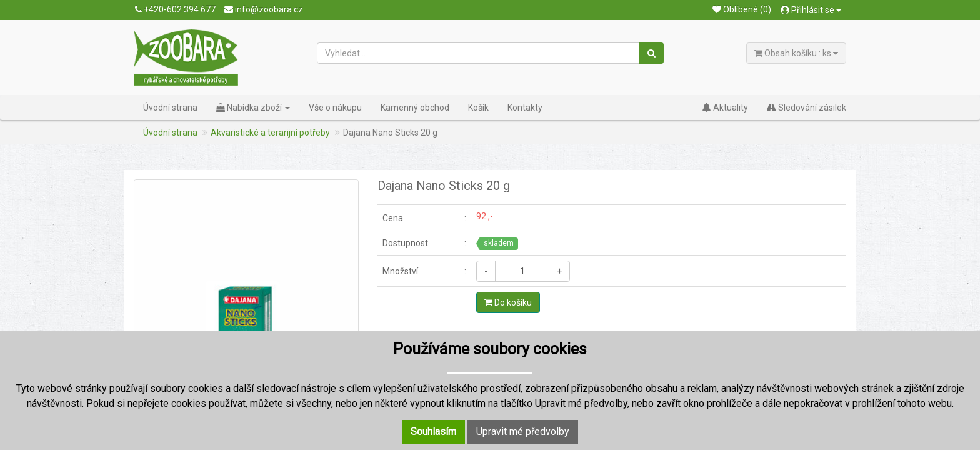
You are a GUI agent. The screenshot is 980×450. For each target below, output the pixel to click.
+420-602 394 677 (175, 9)
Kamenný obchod (415, 107)
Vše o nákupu (335, 107)
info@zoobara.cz (264, 9)
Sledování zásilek (807, 107)
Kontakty (525, 107)
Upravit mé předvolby (523, 432)
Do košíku (508, 302)
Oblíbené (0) (742, 9)
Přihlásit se (811, 10)
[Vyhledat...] (479, 53)
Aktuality (725, 107)
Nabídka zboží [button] (253, 107)
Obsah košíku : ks (796, 53)
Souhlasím (433, 432)
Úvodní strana (170, 107)
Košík (478, 107)
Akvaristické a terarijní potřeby (270, 132)
